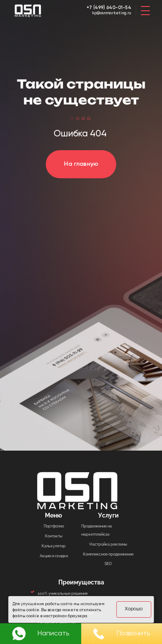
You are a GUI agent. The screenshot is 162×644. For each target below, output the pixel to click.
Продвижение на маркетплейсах (97, 530)
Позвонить (122, 634)
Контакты (54, 536)
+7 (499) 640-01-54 (107, 8)
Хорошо (133, 609)
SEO (108, 563)
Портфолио (54, 526)
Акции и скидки (54, 556)
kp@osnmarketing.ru (108, 14)
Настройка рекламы (108, 544)
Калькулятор (54, 546)
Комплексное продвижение (108, 554)
